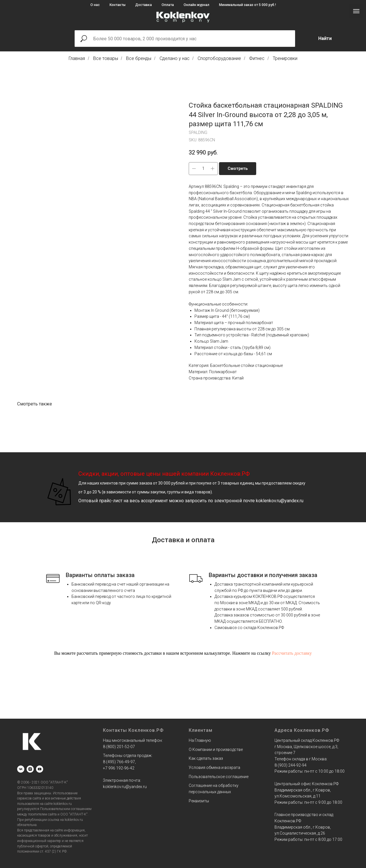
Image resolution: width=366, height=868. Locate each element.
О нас (95, 5)
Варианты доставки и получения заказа (263, 575)
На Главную (200, 740)
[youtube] (40, 769)
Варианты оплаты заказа (100, 575)
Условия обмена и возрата (214, 767)
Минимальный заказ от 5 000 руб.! (247, 5)
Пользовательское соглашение (219, 777)
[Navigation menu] (356, 11)
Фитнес (257, 58)
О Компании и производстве (216, 750)
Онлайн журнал (196, 5)
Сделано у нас (175, 58)
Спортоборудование (219, 58)
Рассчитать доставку (292, 653)
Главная (77, 58)
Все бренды (139, 58)
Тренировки (285, 58)
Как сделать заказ (206, 758)
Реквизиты (199, 801)
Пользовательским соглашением (66, 809)
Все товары (106, 58)
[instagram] (30, 769)
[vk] (21, 769)
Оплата (168, 5)
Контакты (118, 5)
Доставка (144, 5)
